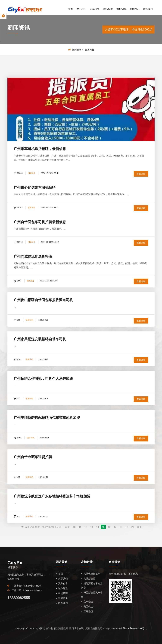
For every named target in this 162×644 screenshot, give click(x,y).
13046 (18, 173)
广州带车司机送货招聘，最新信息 (40, 149)
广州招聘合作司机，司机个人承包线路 (43, 379)
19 (127, 527)
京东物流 (88, 602)
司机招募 (121, 9)
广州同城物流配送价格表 (33, 256)
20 (133, 527)
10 (74, 527)
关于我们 (81, 9)
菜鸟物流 (88, 611)
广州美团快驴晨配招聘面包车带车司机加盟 (47, 418)
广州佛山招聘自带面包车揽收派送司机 (43, 300)
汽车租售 (95, 9)
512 (17, 399)
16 (109, 527)
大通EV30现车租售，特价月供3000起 (128, 30)
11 (80, 527)
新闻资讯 (135, 9)
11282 (18, 208)
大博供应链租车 (92, 574)
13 (92, 527)
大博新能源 (89, 579)
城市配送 (108, 9)
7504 (18, 281)
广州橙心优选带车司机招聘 (35, 188)
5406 (18, 438)
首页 (71, 9)
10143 (18, 242)
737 (17, 516)
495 (17, 477)
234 (17, 359)
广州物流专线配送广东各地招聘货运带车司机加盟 (52, 496)
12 (86, 527)
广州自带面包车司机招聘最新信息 (40, 222)
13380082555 (19, 598)
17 (115, 527)
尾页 (140, 527)
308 (17, 320)
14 (97, 527)
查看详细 (141, 174)
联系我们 (148, 9)
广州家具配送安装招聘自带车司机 (40, 339)
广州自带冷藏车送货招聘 (33, 457)
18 (121, 527)
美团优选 (88, 606)
